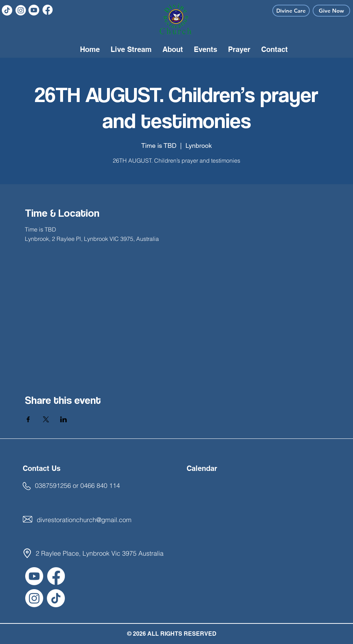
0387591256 (53, 486)
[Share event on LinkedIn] (64, 419)
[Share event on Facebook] (28, 419)
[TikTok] (7, 10)
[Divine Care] (291, 11)
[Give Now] (331, 11)
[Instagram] (21, 10)
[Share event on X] (46, 419)
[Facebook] (48, 10)
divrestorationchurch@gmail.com (84, 520)
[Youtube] (34, 10)
